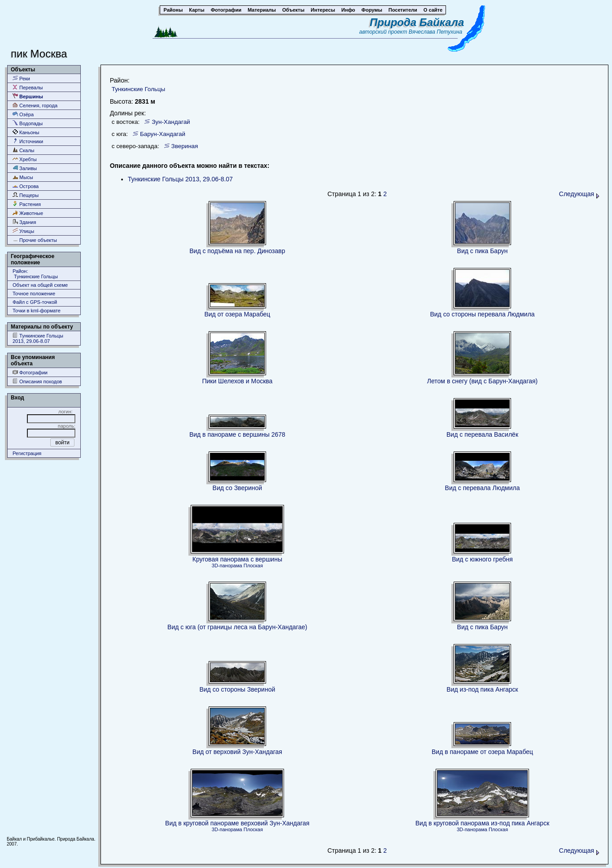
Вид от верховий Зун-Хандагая (237, 752)
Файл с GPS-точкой (35, 302)
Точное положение (34, 294)
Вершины (28, 96)
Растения (27, 204)
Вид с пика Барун (483, 251)
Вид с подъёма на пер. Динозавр (237, 251)
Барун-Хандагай (163, 134)
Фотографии (30, 372)
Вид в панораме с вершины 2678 (237, 434)
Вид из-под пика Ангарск (482, 689)
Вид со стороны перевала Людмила (482, 314)
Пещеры (26, 195)
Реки (21, 78)
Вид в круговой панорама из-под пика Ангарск (483, 823)
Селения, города (35, 105)
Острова (26, 186)
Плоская (253, 566)
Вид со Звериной (238, 488)
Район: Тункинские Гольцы (35, 274)
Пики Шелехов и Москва (237, 381)
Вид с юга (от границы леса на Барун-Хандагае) (237, 627)
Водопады (28, 123)
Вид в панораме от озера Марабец (482, 752)
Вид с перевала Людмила (483, 488)
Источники (28, 141)
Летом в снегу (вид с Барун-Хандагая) (482, 381)
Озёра (23, 114)
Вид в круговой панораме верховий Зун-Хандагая (237, 823)
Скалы (24, 150)
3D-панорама (227, 566)
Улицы (23, 231)
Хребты (25, 159)
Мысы (23, 177)
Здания (24, 222)
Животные (28, 213)
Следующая (579, 194)
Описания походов (37, 381)
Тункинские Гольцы (138, 89)
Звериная (185, 146)
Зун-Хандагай (171, 122)
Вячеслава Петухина (436, 32)
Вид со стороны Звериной (237, 689)
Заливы (25, 168)
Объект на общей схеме (40, 285)
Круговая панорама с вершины (237, 559)
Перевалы (28, 87)
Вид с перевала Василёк (482, 434)
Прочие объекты (35, 240)
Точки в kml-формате (37, 311)
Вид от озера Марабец (237, 314)
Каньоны (26, 132)
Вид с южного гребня (482, 559)
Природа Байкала (417, 22)
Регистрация (27, 453)
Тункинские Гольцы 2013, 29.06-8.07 (38, 338)
